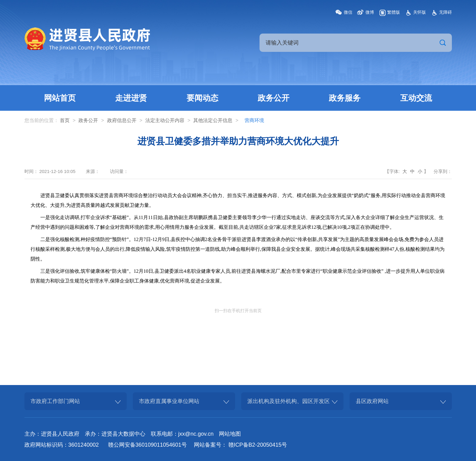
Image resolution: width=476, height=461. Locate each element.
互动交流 (416, 98)
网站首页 (60, 98)
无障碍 (445, 12)
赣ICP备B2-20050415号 (258, 445)
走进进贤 (131, 98)
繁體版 (394, 12)
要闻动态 (202, 98)
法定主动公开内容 (165, 120)
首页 (65, 120)
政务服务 (345, 98)
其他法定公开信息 (213, 120)
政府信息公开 (122, 120)
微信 (348, 12)
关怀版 (420, 12)
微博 (370, 12)
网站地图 (230, 434)
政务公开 (274, 98)
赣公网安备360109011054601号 (147, 445)
